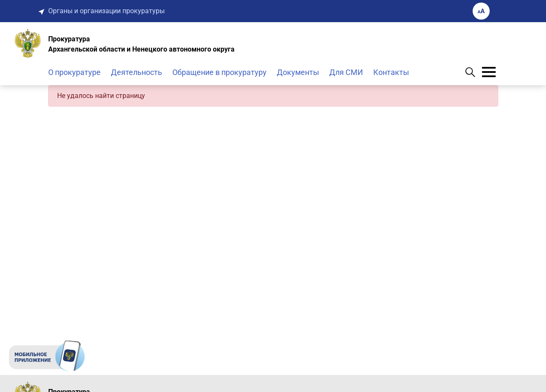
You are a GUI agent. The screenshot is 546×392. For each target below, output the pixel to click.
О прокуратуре (74, 72)
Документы (298, 72)
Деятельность (136, 72)
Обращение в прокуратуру (219, 72)
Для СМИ (346, 72)
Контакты (391, 72)
